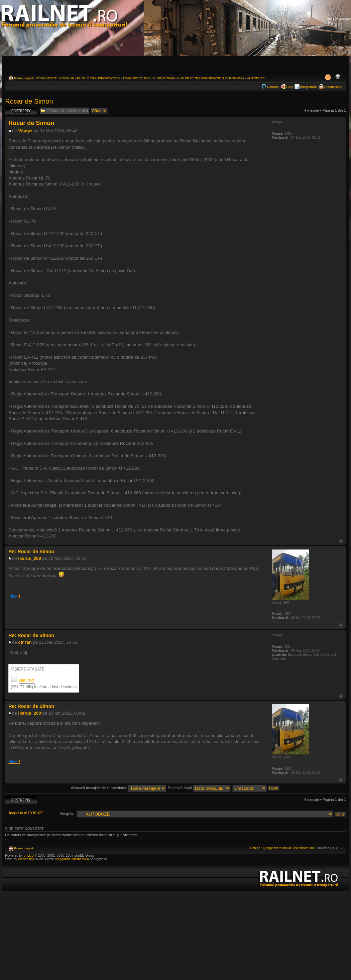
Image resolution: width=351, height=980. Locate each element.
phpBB (29, 855)
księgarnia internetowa (72, 859)
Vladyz (25, 131)
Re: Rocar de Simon (31, 552)
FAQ (289, 87)
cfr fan (25, 642)
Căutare (273, 87)
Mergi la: (67, 814)
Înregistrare (309, 87)
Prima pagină (24, 78)
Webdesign (27, 859)
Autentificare (333, 87)
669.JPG (27, 681)
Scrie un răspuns (21, 111)
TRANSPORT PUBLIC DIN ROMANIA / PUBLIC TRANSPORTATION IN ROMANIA (184, 78)
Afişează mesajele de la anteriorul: (119, 788)
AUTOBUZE (256, 78)
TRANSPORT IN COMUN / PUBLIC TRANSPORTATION (78, 78)
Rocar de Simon (29, 101)
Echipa (255, 848)
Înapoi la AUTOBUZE (26, 813)
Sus (341, 541)
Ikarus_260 (30, 558)
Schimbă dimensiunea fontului (338, 77)
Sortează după (199, 788)
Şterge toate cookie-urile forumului (288, 848)
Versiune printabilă (328, 77)
